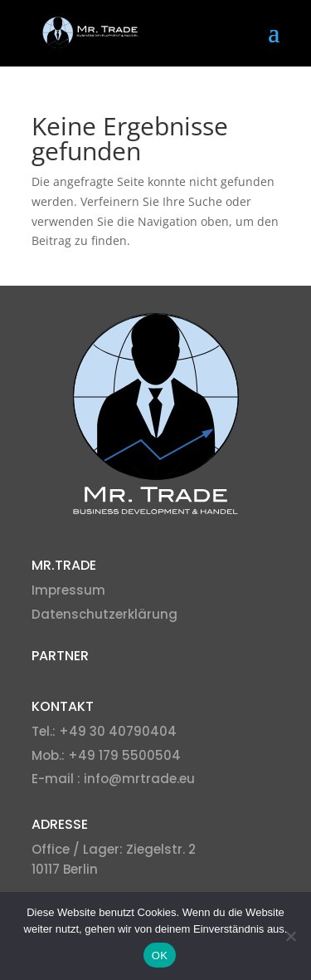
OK (160, 955)
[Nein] (290, 936)
